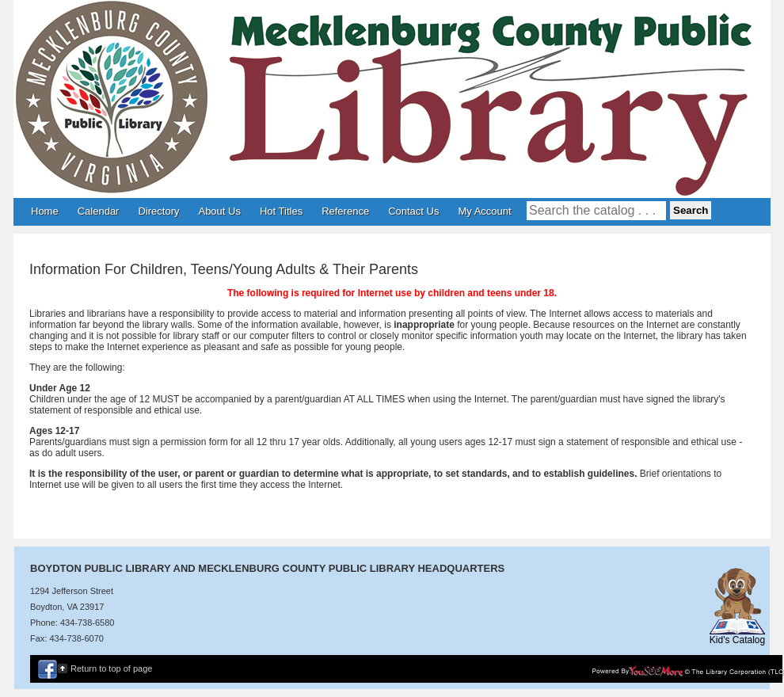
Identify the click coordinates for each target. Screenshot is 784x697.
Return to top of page (111, 668)
